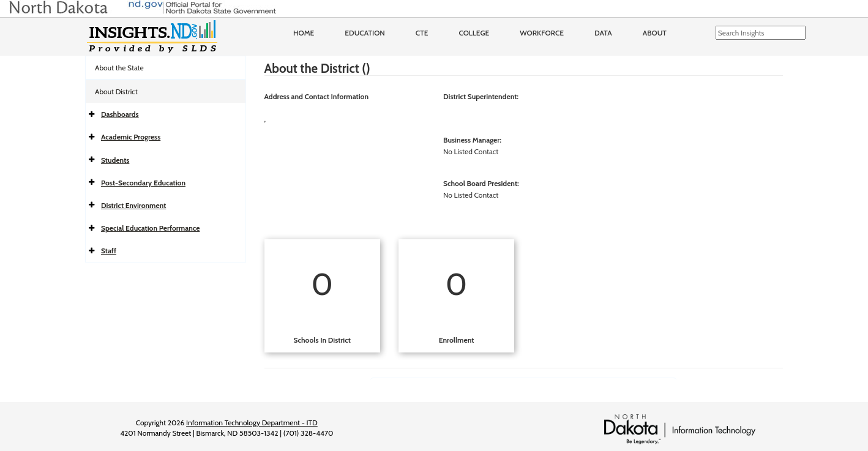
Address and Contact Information (317, 96)
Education (365, 33)
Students (115, 160)
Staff (109, 251)
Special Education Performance (150, 228)
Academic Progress (131, 137)
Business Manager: (472, 140)
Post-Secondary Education (143, 183)
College (474, 33)
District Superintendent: (481, 96)
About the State (119, 68)
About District (116, 91)
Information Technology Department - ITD (252, 423)
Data (603, 33)
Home (304, 33)
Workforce (542, 33)
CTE (422, 33)
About (655, 33)
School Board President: (481, 183)
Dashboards (120, 114)
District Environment (133, 205)
